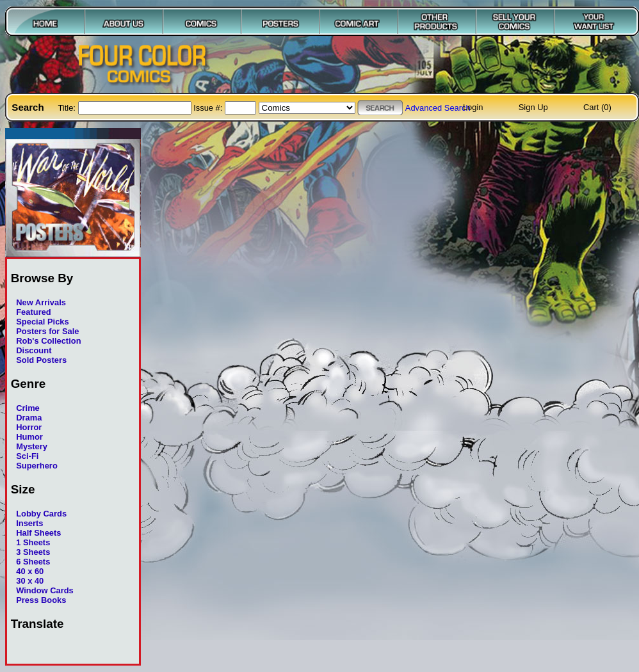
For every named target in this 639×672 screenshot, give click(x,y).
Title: (68, 108)
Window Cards (45, 590)
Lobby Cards (41, 514)
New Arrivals (41, 302)
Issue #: (209, 108)
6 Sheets (33, 562)
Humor (29, 437)
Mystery (32, 446)
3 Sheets (33, 552)
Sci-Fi (27, 456)
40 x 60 (30, 571)
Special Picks (43, 322)
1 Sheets (33, 542)
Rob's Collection (48, 341)
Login (473, 107)
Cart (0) (597, 107)
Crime (28, 408)
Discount (34, 350)
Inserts (29, 523)
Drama (29, 418)
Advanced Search (438, 108)
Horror (29, 427)
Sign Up (533, 107)
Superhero (37, 466)
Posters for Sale (47, 331)
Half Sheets (38, 533)
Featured (34, 312)
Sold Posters (41, 360)
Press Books (41, 600)
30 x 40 (30, 581)
